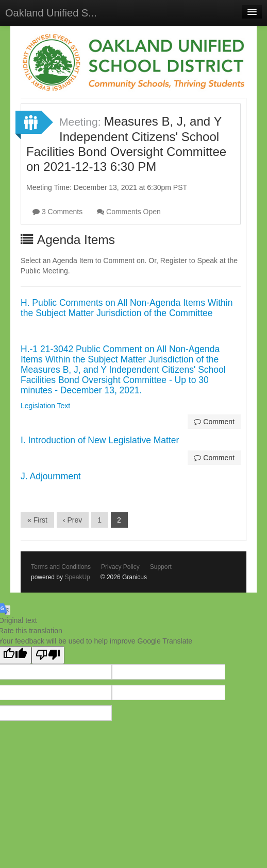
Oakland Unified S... (51, 13)
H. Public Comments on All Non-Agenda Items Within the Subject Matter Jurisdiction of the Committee (127, 308)
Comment (214, 422)
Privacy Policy (120, 567)
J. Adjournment (51, 476)
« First (37, 520)
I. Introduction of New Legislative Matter (100, 440)
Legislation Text (45, 406)
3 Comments (57, 212)
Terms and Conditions (61, 567)
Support (161, 567)
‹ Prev (72, 520)
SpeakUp (77, 577)
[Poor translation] (48, 655)
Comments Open (129, 212)
